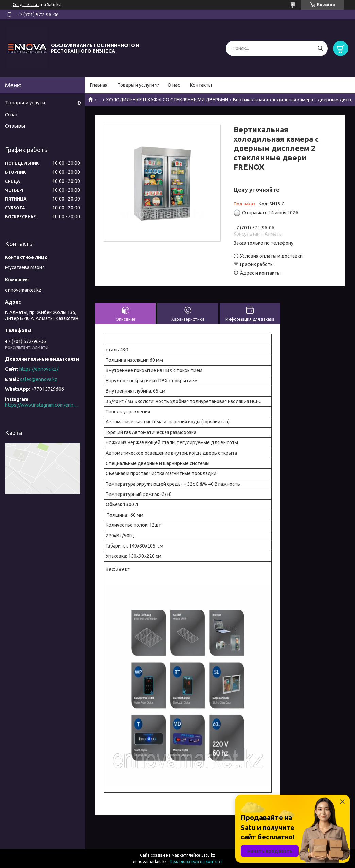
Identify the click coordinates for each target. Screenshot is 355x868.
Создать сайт (26, 5)
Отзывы (15, 126)
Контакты (201, 85)
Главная (99, 85)
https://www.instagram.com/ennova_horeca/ (43, 405)
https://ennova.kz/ (39, 369)
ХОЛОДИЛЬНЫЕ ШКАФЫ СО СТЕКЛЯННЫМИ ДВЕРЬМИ (167, 100)
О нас (174, 85)
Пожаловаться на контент (196, 861)
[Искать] (320, 48)
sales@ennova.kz (39, 379)
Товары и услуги (136, 85)
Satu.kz (208, 855)
